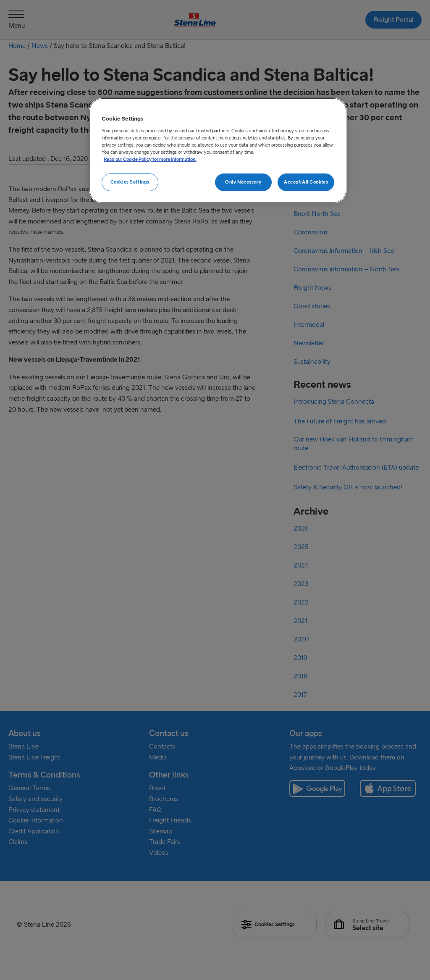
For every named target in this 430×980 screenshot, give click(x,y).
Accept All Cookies (306, 182)
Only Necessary (243, 182)
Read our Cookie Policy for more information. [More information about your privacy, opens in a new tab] (150, 159)
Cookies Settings (130, 182)
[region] (218, 151)
